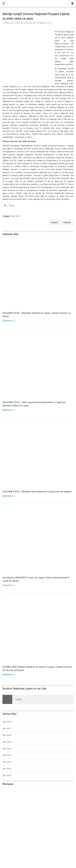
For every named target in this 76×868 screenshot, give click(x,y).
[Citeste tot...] (9, 321)
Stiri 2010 (7, 775)
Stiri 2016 (7, 735)
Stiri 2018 (7, 722)
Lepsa (72, 4)
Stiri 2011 (7, 769)
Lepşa (18, 699)
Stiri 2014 (7, 749)
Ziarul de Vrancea (23, 23)
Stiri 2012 (16, 216)
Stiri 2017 (7, 728)
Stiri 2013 (7, 755)
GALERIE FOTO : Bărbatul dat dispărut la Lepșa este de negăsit (37, 492)
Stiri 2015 (7, 742)
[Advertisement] (38, 828)
